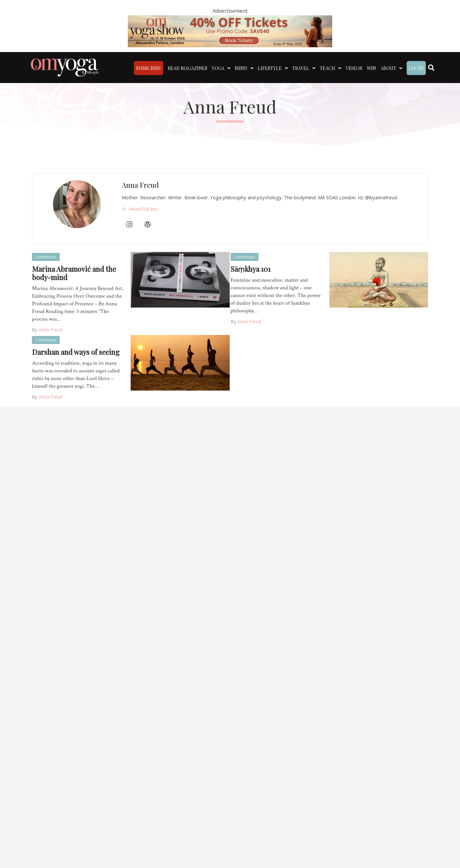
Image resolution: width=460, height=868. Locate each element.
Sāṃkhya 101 (251, 269)
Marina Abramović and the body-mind (74, 273)
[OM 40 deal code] (230, 31)
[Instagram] (129, 244)
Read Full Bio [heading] (143, 228)
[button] (124, 229)
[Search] (431, 68)
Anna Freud (140, 204)
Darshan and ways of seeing (76, 352)
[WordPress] (148, 244)
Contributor (46, 257)
